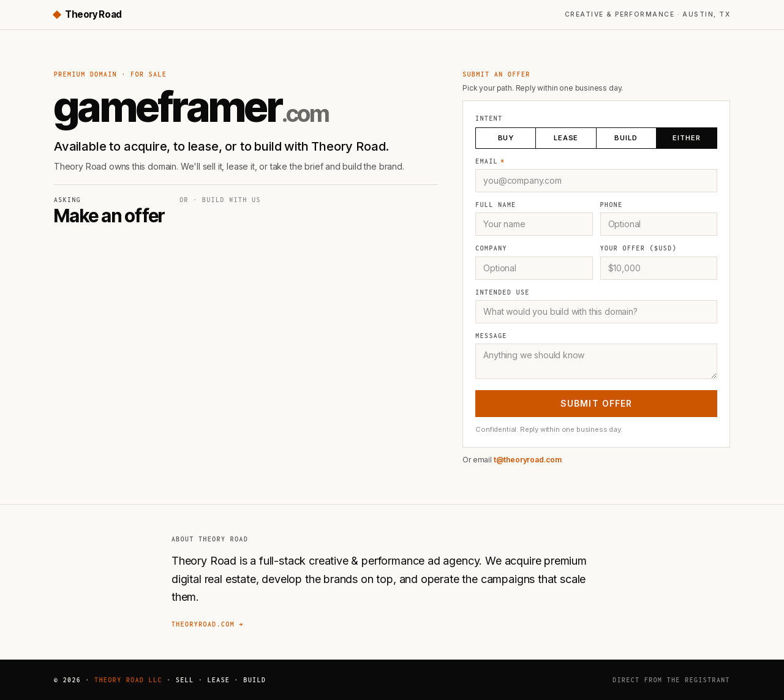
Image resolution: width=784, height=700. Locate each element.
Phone (612, 205)
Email (490, 161)
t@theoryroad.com (528, 460)
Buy (506, 137)
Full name (496, 205)
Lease (566, 137)
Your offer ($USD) (639, 248)
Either (686, 137)
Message (491, 336)
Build (625, 137)
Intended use (502, 292)
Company (491, 248)
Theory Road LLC (128, 680)
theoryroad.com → (208, 624)
